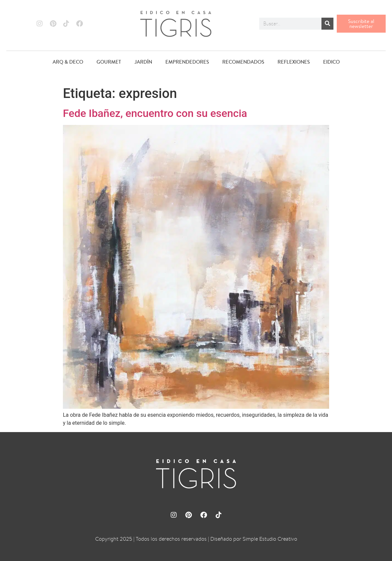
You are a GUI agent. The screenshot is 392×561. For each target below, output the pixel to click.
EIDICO (331, 62)
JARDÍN (143, 62)
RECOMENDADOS (243, 62)
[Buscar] (327, 24)
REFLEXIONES (294, 62)
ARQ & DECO (68, 62)
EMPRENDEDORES (187, 62)
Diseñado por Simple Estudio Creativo (254, 539)
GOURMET (109, 62)
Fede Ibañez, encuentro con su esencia (155, 113)
